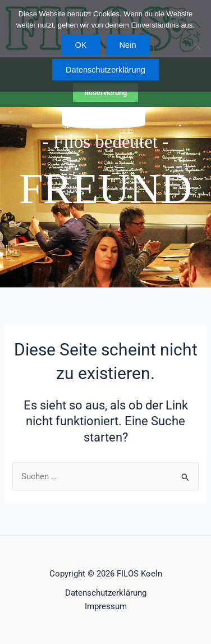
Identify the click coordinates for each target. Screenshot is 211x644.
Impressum (106, 606)
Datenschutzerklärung (106, 593)
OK (81, 45)
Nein (128, 45)
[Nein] (197, 46)
